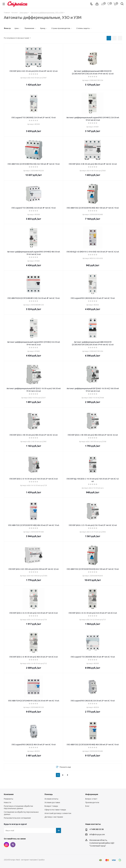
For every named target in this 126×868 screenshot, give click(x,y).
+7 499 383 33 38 (96, 829)
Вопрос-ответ (91, 799)
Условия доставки (52, 802)
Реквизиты (8, 799)
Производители (92, 802)
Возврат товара (51, 806)
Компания (9, 794)
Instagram (6, 845)
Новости (7, 802)
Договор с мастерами (54, 817)
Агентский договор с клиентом (58, 813)
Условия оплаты (51, 799)
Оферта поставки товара (55, 810)
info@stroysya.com (97, 834)
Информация (92, 794)
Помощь (49, 794)
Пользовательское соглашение (17, 818)
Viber (13, 845)
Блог (87, 806)
